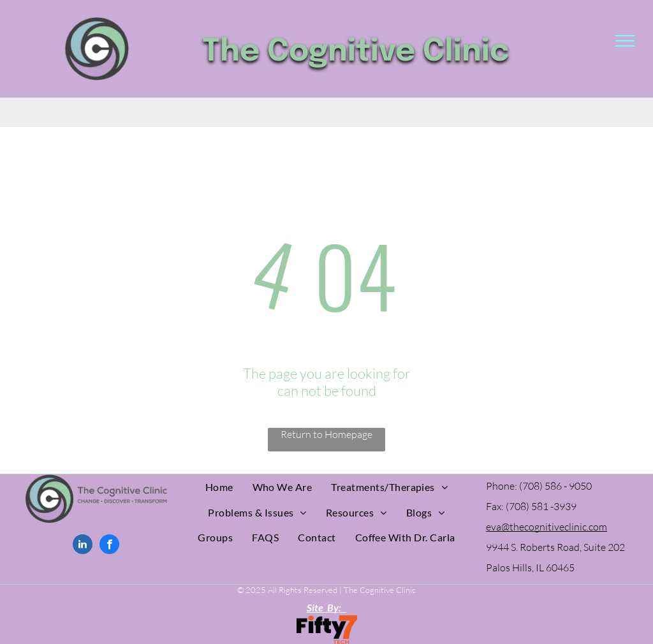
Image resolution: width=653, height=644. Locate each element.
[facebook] (109, 546)
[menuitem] (219, 487)
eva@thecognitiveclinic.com (547, 527)
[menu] (625, 41)
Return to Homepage (326, 434)
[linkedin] (83, 546)
